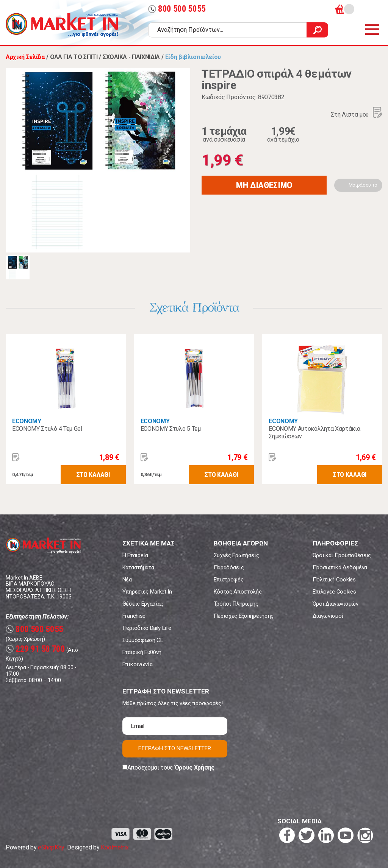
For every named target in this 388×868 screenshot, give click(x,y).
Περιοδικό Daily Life (147, 628)
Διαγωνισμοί (328, 616)
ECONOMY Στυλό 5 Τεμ (171, 429)
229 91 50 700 (35, 649)
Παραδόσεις (229, 567)
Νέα (127, 580)
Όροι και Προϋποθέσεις (342, 555)
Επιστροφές (229, 580)
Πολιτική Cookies (334, 580)
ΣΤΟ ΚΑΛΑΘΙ (93, 475)
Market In (62, 25)
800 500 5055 (177, 9)
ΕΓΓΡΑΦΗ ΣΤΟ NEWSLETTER (175, 748)
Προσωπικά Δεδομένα (340, 567)
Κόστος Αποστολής (238, 592)
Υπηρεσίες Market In (147, 592)
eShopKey (51, 847)
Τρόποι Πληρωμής (236, 604)
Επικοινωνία (137, 664)
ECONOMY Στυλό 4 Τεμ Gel (47, 429)
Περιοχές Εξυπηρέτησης (244, 616)
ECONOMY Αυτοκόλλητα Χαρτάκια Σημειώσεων (314, 432)
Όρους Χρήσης (195, 767)
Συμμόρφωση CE (143, 640)
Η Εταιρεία (135, 555)
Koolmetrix (115, 847)
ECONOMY (27, 421)
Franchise (134, 616)
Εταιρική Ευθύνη (142, 652)
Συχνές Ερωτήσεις (236, 555)
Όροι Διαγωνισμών (336, 604)
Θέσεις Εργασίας (143, 604)
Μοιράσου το (363, 185)
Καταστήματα (138, 567)
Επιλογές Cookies (334, 592)
